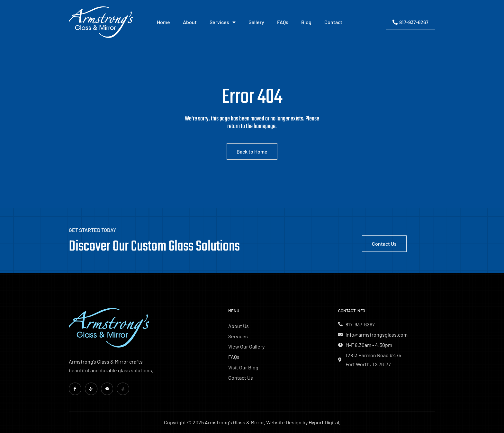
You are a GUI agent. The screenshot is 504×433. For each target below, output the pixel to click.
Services (223, 22)
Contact (333, 22)
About (190, 22)
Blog (306, 22)
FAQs (283, 22)
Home (163, 22)
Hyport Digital (324, 422)
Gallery (256, 22)
